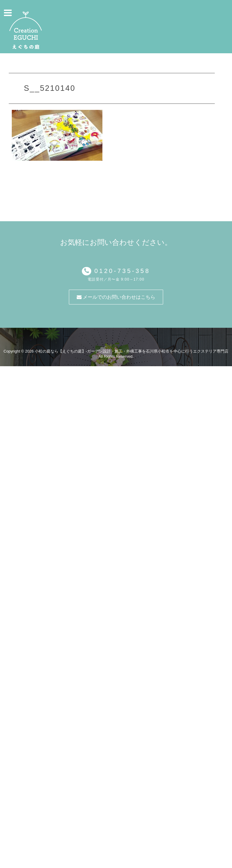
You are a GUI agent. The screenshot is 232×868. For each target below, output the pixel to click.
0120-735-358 (121, 271)
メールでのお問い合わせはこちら (116, 297)
